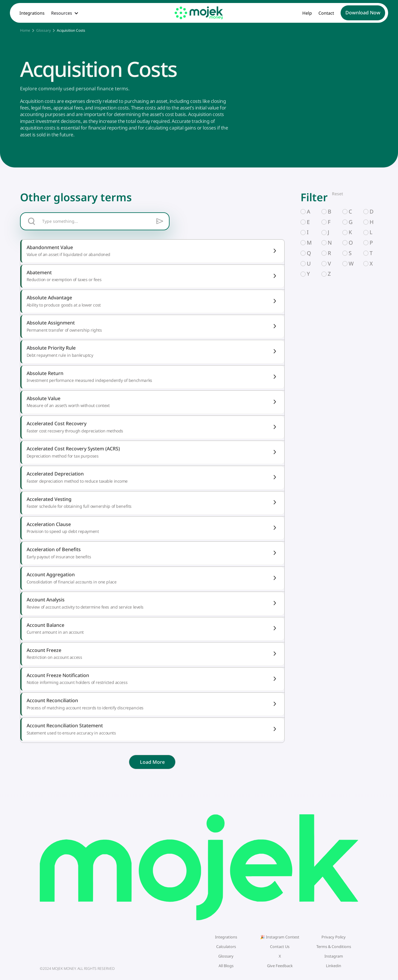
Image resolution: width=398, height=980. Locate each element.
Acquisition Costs (71, 30)
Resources (62, 13)
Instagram (334, 956)
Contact (326, 13)
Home (25, 30)
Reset (337, 194)
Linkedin (334, 966)
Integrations (32, 13)
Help (307, 13)
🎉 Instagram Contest (280, 937)
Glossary (44, 30)
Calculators (226, 947)
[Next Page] (152, 762)
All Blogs (226, 966)
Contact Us (280, 947)
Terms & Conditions (334, 947)
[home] (199, 13)
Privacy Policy (334, 937)
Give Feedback (280, 966)
